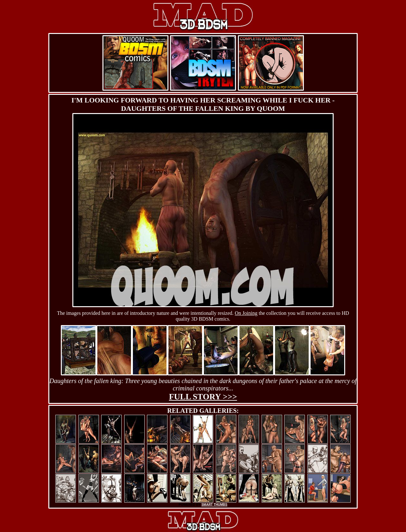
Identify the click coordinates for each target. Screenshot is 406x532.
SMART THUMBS (214, 505)
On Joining (246, 313)
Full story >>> (203, 397)
